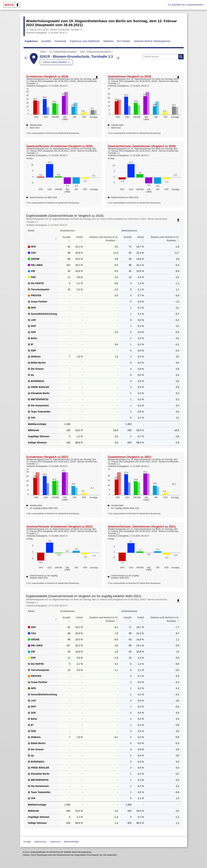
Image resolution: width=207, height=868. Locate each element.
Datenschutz (40, 842)
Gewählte (46, 41)
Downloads (60, 41)
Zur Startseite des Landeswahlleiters (186, 5)
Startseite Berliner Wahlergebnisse (152, 41)
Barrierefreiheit (71, 842)
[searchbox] (163, 57)
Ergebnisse (31, 41)
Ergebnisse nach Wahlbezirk (85, 41)
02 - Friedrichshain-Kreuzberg (63, 52)
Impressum (55, 842)
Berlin (43, 52)
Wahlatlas (108, 41)
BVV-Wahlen (124, 41)
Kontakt (27, 842)
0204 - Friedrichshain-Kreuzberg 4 (96, 52)
